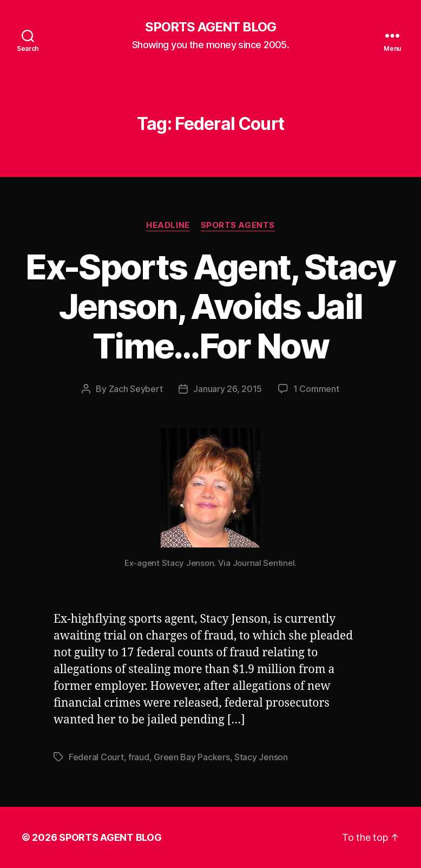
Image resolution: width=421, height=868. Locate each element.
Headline (168, 225)
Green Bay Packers (192, 757)
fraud (139, 757)
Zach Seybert (136, 389)
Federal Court (96, 757)
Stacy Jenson (261, 757)
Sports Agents (238, 225)
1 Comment (316, 389)
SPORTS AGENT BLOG (210, 27)
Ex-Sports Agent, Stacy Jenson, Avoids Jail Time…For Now (210, 306)
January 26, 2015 (228, 389)
